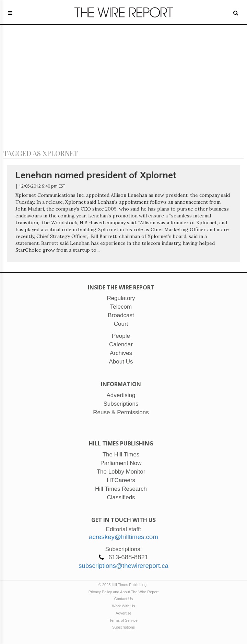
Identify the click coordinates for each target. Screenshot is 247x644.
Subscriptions (123, 627)
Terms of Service (123, 620)
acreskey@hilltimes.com (123, 537)
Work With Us (123, 606)
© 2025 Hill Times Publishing (123, 585)
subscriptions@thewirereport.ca (123, 566)
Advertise (123, 613)
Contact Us (123, 599)
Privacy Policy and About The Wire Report (124, 592)
